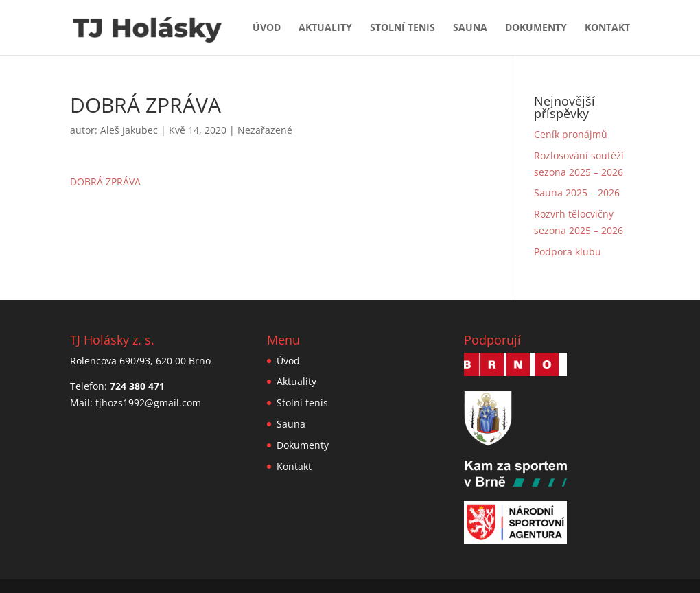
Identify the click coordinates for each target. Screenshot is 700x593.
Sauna (470, 28)
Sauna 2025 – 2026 (577, 193)
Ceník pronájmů (571, 134)
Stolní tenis (402, 28)
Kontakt (607, 28)
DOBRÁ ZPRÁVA (105, 182)
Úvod (267, 28)
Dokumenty (536, 28)
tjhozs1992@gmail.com (148, 403)
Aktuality (325, 28)
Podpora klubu (568, 252)
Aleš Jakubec (129, 130)
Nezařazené (265, 130)
